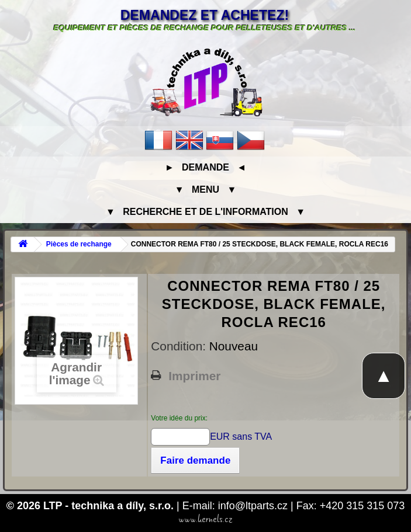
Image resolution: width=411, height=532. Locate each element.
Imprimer (194, 376)
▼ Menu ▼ (206, 189)
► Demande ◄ (206, 167)
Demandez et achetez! (205, 15)
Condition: (180, 346)
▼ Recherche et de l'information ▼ (206, 212)
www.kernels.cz (206, 519)
